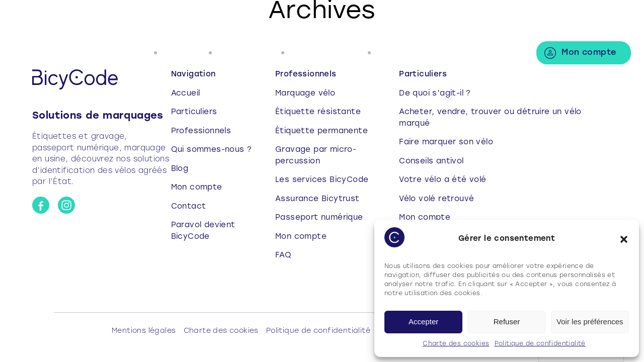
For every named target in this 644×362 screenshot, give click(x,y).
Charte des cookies (456, 344)
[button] (624, 239)
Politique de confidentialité (540, 344)
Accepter (423, 322)
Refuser (507, 322)
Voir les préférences (590, 322)
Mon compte (589, 53)
